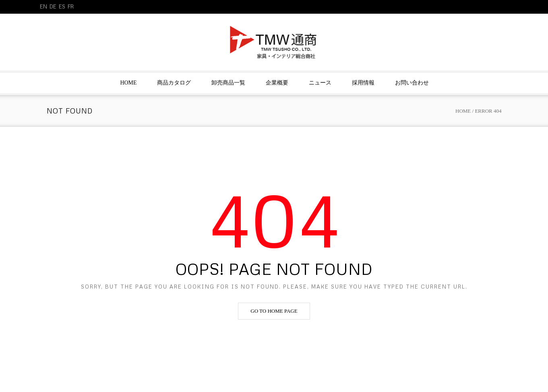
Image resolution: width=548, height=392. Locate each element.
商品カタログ (174, 83)
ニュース (320, 83)
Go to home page (274, 311)
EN (43, 6)
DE (53, 6)
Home (129, 83)
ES (62, 6)
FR (71, 6)
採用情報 (363, 83)
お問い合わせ (412, 83)
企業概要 (277, 83)
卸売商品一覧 (228, 83)
